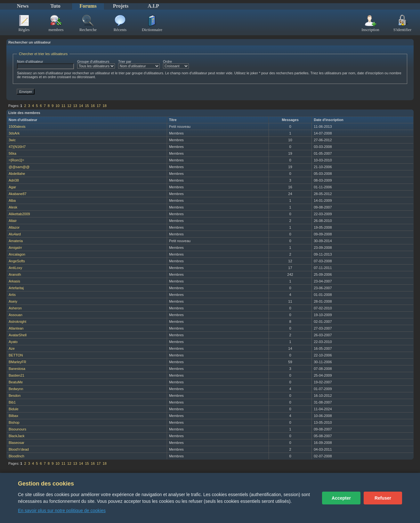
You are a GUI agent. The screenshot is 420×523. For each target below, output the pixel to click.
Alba (12, 200)
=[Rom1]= (16, 160)
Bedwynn (16, 389)
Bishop (14, 422)
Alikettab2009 (19, 214)
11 (63, 106)
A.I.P (153, 6)
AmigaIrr (15, 248)
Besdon (15, 396)
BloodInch (16, 456)
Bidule (14, 409)
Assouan (16, 315)
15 (87, 106)
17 (99, 106)
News (23, 6)
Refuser (383, 498)
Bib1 (12, 402)
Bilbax (13, 416)
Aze (12, 348)
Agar (12, 187)
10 (58, 106)
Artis (12, 295)
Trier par (139, 64)
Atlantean (16, 328)
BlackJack (17, 436)
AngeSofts (17, 261)
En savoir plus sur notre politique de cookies (62, 511)
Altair (13, 221)
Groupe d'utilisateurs (96, 64)
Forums (88, 6)
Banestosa (17, 369)
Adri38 (14, 180)
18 (105, 106)
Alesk (13, 207)
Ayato (13, 342)
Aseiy (13, 301)
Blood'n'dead (19, 449)
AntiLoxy (15, 268)
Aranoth (15, 274)
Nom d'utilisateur (45, 64)
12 (69, 106)
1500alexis (17, 127)
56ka (12, 153)
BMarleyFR (17, 362)
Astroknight (17, 322)
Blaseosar (16, 443)
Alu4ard (15, 234)
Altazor (14, 227)
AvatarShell (18, 335)
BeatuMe (16, 382)
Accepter (341, 498)
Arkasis (14, 281)
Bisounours (17, 429)
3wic (12, 140)
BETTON (16, 355)
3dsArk (14, 133)
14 (81, 106)
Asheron (15, 308)
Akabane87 (18, 194)
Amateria (16, 241)
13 (75, 106)
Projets (121, 6)
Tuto (55, 6)
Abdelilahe (17, 174)
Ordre (176, 64)
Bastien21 (16, 375)
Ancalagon (17, 254)
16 (93, 106)
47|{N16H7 (17, 147)
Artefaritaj (16, 288)
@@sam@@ (19, 167)
